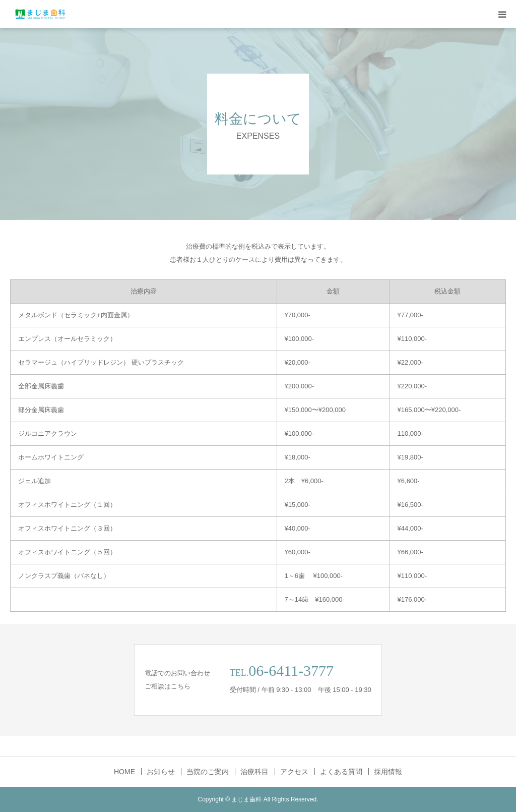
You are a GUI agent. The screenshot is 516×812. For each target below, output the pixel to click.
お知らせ (161, 772)
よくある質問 (341, 772)
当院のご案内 (208, 772)
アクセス (294, 772)
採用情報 (388, 772)
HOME (124, 772)
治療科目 (254, 772)
